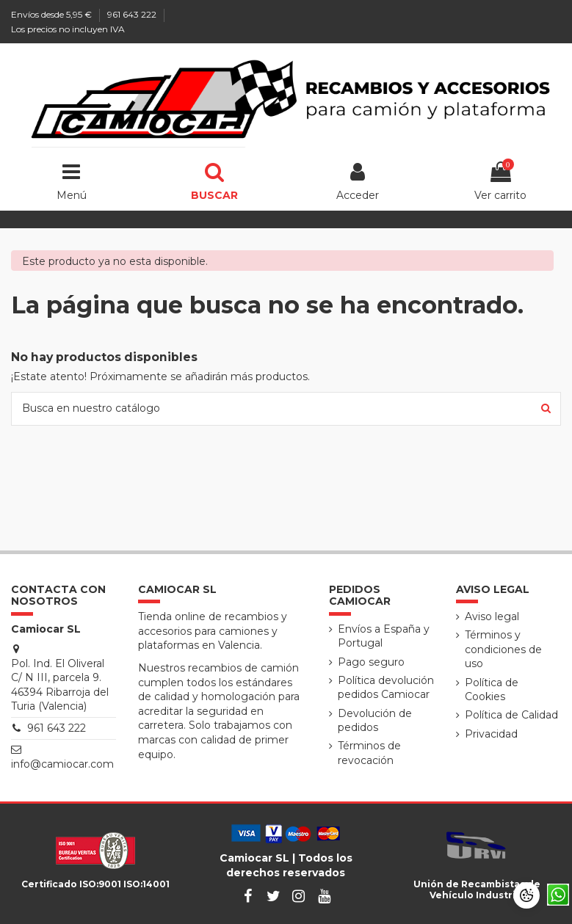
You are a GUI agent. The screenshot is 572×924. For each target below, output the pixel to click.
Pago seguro (371, 662)
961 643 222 (133, 14)
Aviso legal (492, 616)
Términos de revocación (369, 753)
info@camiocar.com (62, 764)
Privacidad (491, 734)
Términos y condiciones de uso (503, 649)
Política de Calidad (511, 715)
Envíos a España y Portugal (384, 636)
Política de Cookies (492, 690)
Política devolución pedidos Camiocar (386, 688)
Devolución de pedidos (375, 721)
